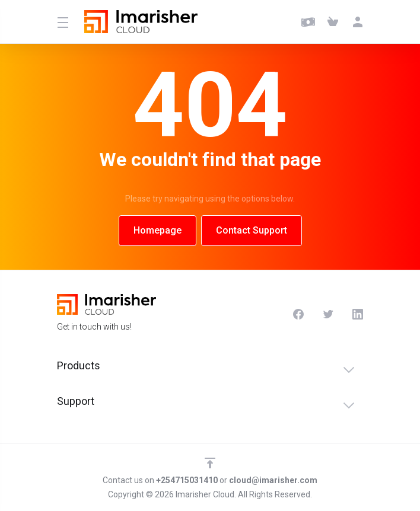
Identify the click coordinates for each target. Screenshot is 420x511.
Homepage (157, 230)
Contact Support (252, 230)
